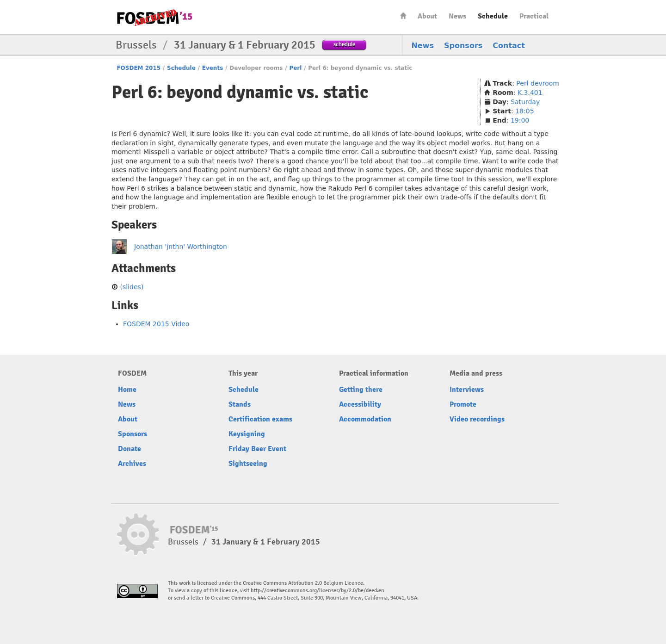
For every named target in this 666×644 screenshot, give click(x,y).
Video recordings (477, 419)
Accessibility (360, 404)
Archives (132, 464)
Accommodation (365, 419)
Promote (463, 404)
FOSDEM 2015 (139, 68)
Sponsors (463, 46)
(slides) (132, 287)
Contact (509, 46)
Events (213, 68)
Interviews (467, 390)
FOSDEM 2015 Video (156, 324)
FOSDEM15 (154, 18)
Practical (534, 16)
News (457, 16)
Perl (295, 68)
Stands (240, 404)
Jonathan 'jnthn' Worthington (181, 247)
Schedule (493, 16)
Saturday (525, 102)
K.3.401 (530, 93)
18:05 (524, 111)
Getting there (361, 390)
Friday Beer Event (257, 449)
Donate (129, 449)
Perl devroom (538, 83)
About (427, 16)
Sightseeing (248, 464)
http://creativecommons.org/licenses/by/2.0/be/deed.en (318, 591)
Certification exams (260, 419)
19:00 (520, 120)
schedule (344, 44)
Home (403, 15)
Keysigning (247, 434)
